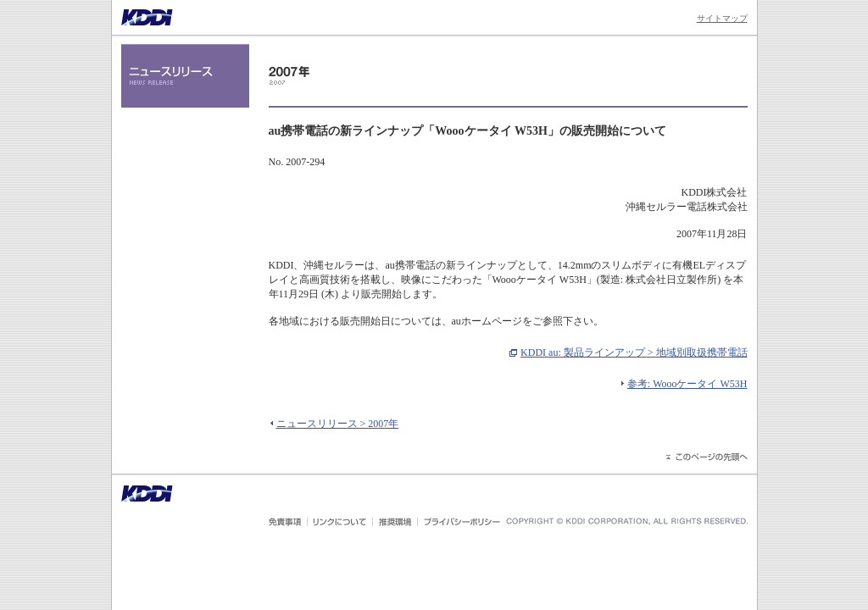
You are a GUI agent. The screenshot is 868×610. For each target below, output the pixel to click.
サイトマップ (722, 18)
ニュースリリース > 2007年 (338, 424)
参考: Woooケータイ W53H (687, 384)
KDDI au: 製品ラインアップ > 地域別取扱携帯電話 (634, 352)
